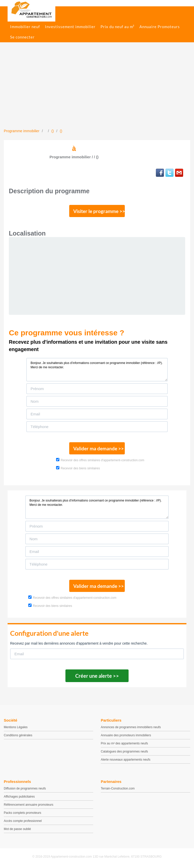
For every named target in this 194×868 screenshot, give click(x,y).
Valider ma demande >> (99, 448)
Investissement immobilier (70, 27)
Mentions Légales (16, 727)
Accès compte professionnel (23, 821)
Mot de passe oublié (17, 829)
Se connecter (22, 37)
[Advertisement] (97, 90)
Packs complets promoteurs (22, 813)
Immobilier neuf (25, 27)
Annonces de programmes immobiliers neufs (131, 727)
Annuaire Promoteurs (160, 27)
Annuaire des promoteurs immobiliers (126, 735)
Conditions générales (18, 735)
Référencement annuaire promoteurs (29, 805)
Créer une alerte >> (97, 676)
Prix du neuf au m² (117, 27)
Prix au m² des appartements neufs (124, 743)
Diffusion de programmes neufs (25, 788)
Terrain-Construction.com (118, 788)
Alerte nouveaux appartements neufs (126, 760)
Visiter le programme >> (99, 211)
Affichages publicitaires (19, 797)
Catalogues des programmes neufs (124, 751)
